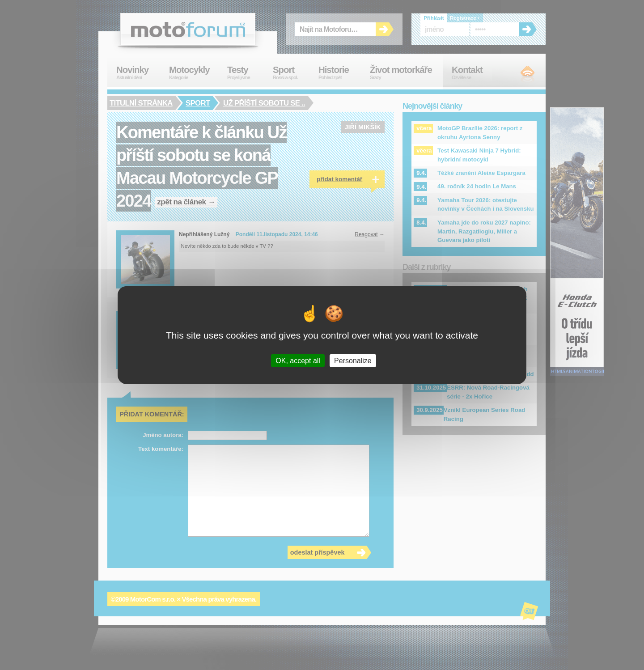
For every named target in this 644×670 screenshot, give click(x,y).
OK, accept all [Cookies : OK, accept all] (298, 360)
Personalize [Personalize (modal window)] (353, 360)
